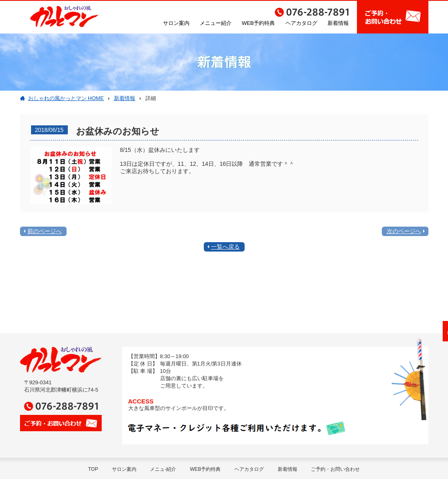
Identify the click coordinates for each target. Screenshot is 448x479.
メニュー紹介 (216, 23)
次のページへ (404, 231)
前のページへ (45, 231)
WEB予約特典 (259, 23)
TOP (93, 469)
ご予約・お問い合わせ (335, 469)
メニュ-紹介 (163, 469)
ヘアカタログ (301, 23)
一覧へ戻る (225, 247)
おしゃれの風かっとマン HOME (66, 98)
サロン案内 (176, 23)
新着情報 (338, 23)
